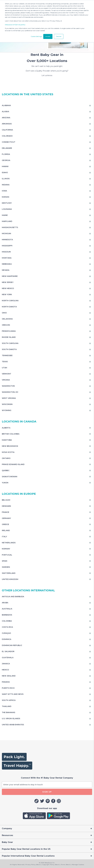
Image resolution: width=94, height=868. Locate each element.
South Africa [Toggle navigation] (9, 700)
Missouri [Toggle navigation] (6, 252)
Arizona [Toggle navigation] (6, 118)
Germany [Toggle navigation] (6, 518)
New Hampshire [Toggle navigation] (10, 276)
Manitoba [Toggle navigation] (7, 440)
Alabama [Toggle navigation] (6, 105)
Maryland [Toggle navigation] (7, 221)
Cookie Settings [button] (36, 36)
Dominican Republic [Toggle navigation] (12, 645)
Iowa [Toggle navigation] (4, 191)
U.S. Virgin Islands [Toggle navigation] (11, 719)
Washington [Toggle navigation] (8, 386)
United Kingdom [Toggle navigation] (10, 579)
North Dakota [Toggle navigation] (9, 307)
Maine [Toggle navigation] (5, 215)
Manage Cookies (78, 865)
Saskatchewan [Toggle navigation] (10, 477)
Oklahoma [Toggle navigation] (7, 319)
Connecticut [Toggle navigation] (9, 142)
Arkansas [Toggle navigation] (7, 124)
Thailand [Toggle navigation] (7, 706)
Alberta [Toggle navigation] (6, 428)
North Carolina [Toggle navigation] (10, 301)
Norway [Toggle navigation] (6, 549)
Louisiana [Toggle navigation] (7, 209)
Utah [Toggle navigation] (4, 368)
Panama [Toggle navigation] (6, 682)
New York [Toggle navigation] (7, 294)
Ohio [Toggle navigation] (4, 313)
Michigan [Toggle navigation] (6, 233)
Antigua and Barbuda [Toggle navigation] (13, 597)
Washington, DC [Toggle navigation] (10, 392)
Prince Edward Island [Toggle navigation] (13, 464)
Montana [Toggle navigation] (7, 258)
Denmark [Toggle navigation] (6, 506)
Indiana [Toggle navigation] (6, 185)
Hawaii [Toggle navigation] (5, 166)
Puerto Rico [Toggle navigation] (8, 688)
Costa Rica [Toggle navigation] (7, 627)
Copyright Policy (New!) (51, 865)
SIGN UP (47, 792)
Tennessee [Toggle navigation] (7, 355)
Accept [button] (48, 36)
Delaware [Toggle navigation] (7, 148)
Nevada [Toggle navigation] (6, 270)
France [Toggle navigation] (6, 512)
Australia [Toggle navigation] (7, 609)
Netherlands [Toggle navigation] (9, 543)
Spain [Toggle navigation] (5, 561)
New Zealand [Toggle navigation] (9, 676)
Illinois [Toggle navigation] (6, 179)
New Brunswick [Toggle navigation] (10, 446)
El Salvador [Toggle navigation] (8, 651)
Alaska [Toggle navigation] (5, 112)
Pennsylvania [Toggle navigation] (9, 331)
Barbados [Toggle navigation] (7, 615)
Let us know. (47, 75)
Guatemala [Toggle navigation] (8, 658)
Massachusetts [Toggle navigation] (10, 227)
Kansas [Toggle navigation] (6, 197)
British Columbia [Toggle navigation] (11, 434)
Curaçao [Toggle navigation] (6, 633)
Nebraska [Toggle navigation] (7, 264)
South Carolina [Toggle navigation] (10, 343)
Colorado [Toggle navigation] (7, 136)
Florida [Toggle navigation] (6, 154)
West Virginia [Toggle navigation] (9, 398)
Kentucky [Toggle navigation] (7, 203)
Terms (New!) (66, 865)
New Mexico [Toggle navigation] (8, 288)
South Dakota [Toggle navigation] (9, 349)
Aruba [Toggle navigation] (5, 603)
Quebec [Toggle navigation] (6, 470)
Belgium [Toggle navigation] (6, 500)
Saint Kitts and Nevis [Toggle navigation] (13, 694)
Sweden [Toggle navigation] (6, 567)
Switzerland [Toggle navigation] (9, 573)
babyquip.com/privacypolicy (15, 25)
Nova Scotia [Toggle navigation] (8, 452)
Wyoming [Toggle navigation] (7, 410)
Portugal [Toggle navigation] (7, 555)
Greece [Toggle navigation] (5, 524)
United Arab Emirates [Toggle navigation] (13, 725)
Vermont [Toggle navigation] (7, 374)
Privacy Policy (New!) (33, 865)
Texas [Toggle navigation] (5, 362)
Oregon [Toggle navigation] (6, 325)
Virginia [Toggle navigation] (6, 380)
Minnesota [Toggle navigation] (7, 240)
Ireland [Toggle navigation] (6, 530)
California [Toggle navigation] (7, 130)
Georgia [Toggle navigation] (6, 160)
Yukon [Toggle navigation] (5, 483)
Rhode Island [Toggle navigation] (9, 337)
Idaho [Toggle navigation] (5, 173)
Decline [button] (59, 36)
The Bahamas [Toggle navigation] (8, 712)
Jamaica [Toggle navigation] (6, 664)
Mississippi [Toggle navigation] (7, 246)
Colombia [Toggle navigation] (7, 621)
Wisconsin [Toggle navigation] (7, 404)
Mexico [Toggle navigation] (5, 670)
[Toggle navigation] (47, 829)
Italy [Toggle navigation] (4, 537)
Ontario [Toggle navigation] (6, 458)
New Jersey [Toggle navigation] (8, 282)
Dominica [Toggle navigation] (7, 639)
